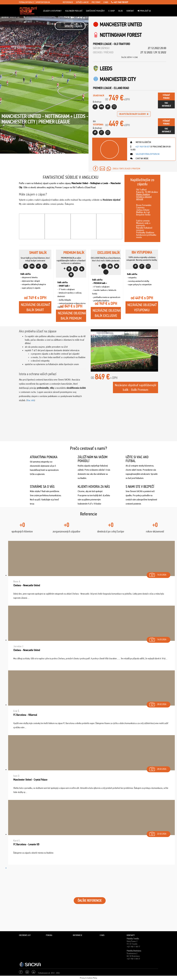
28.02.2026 (158, 704)
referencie (68, 2)
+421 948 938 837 (120, 2)
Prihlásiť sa (144, 11)
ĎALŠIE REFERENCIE (90, 901)
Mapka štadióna (143, 194)
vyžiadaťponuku (166, 97)
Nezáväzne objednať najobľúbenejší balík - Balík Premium (135, 387)
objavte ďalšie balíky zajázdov (134, 114)
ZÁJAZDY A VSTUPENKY (52, 11)
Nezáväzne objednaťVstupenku (142, 307)
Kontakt (130, 11)
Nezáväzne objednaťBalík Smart (36, 307)
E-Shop (112, 11)
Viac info (31, 400)
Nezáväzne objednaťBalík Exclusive (107, 313)
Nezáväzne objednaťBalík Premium (72, 316)
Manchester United (121, 24)
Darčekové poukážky (95, 11)
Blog (121, 11)
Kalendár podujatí (74, 11)
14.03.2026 (158, 574)
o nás (106, 2)
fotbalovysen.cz (26, 2)
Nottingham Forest (121, 35)
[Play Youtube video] (124, 350)
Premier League (102, 44)
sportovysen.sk (43, 2)
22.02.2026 (158, 833)
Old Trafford (122, 44)
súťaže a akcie (82, 2)
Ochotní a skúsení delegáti (144, 198)
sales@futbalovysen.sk (147, 154)
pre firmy (96, 2)
